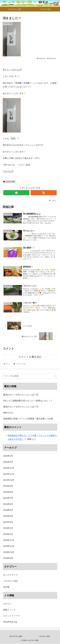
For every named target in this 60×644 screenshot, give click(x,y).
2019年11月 (9, 474)
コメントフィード (11, 616)
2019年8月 (8, 492)
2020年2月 (8, 462)
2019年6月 (8, 504)
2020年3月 (8, 456)
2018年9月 (8, 558)
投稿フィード (9, 610)
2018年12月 (9, 540)
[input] (30, 376)
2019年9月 (8, 486)
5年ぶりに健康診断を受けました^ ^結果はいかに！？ (28, 401)
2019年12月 (9, 468)
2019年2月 (8, 528)
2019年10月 (9, 480)
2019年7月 (8, 498)
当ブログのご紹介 (16, 637)
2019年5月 (8, 510)
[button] (55, 376)
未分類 (6, 587)
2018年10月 (9, 552)
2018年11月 (9, 546)
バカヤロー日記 (9, 182)
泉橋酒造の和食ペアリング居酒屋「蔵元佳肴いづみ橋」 (29, 419)
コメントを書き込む (30, 357)
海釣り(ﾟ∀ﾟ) (8, 413)
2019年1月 (8, 534)
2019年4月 (8, 516)
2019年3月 (8, 522)
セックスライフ (10, 575)
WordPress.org (10, 622)
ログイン (7, 604)
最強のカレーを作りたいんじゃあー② (21, 395)
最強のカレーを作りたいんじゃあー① (21, 407)
